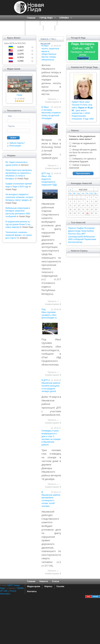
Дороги (71, 231)
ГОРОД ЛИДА (46, 18)
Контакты (32, 591)
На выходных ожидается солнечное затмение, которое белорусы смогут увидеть (19, 197)
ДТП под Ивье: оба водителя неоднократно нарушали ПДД (49, 179)
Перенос (72, 228)
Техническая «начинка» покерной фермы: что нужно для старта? (19, 235)
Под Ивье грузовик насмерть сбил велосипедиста (49, 313)
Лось (79, 234)
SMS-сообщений (76, 239)
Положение (89, 228)
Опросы (48, 586)
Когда (78, 231)
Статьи (55, 581)
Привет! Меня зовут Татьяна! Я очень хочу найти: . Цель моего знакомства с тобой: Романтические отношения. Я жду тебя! (83, 110)
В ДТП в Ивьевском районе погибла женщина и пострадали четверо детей (51, 386)
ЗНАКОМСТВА (34, 28)
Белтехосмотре (75, 242)
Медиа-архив (34, 586)
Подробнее (83, 58)
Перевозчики (90, 239)
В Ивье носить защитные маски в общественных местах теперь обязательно (50, 53)
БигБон (90, 231)
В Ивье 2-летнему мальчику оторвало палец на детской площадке (51, 113)
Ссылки (60, 586)
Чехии (84, 231)
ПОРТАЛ (32, 23)
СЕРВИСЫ (48, 23)
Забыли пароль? (17, 143)
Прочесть (52, 99)
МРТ (84, 234)
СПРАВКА (65, 18)
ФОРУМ (49, 28)
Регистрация (15, 146)
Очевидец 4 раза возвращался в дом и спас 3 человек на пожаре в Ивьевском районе (51, 438)
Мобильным (89, 237)
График (80, 228)
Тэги (53, 39)
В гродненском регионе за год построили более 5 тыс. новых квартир (18, 224)
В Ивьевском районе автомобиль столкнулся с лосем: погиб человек (51, 499)
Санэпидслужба (76, 237)
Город (19, 95)
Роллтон (72, 234)
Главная (31, 18)
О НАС (63, 23)
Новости (44, 39)
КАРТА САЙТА (64, 28)
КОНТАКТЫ (33, 33)
